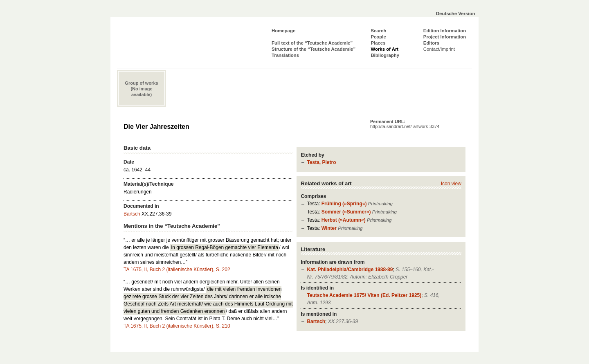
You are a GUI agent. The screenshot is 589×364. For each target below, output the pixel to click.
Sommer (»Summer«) (346, 212)
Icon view (451, 184)
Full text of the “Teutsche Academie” (312, 43)
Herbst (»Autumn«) (344, 220)
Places (378, 43)
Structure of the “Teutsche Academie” (314, 49)
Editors (431, 43)
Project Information (445, 37)
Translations (285, 55)
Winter (329, 228)
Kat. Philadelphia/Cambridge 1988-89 (350, 270)
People (378, 37)
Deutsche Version (456, 13)
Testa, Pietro (321, 162)
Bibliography (385, 55)
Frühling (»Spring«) (344, 204)
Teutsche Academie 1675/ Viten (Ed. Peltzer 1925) (364, 295)
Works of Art (384, 49)
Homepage (283, 31)
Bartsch (316, 321)
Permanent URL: (405, 124)
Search (378, 31)
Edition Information (445, 31)
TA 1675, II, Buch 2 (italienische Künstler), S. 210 (177, 326)
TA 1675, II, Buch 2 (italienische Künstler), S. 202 (177, 270)
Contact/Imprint (439, 49)
